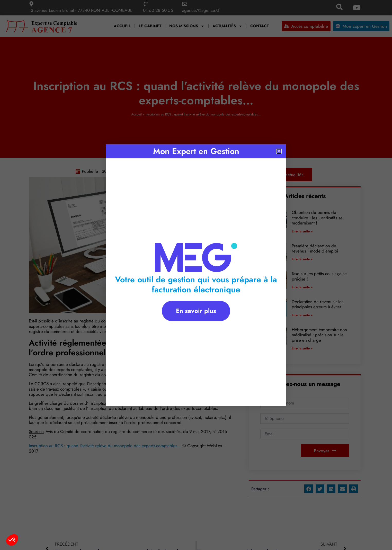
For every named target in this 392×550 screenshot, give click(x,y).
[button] (12, 540)
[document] (196, 275)
